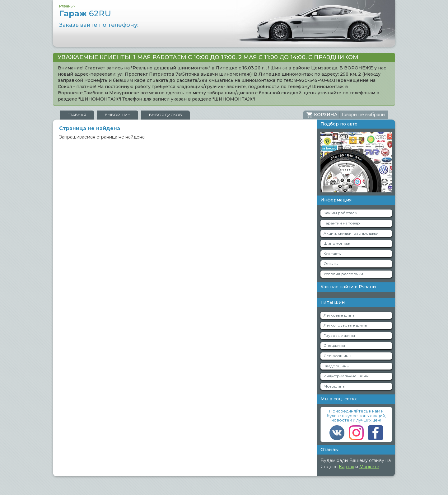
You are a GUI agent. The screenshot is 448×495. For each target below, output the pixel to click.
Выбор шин (118, 115)
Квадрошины (336, 366)
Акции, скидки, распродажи (351, 233)
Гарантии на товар (342, 223)
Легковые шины (339, 315)
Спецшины (334, 345)
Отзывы (331, 264)
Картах (346, 467)
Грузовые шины (339, 335)
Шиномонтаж (337, 243)
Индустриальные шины (346, 376)
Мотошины (334, 386)
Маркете (369, 467)
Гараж (85, 13)
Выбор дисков (166, 115)
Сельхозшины (337, 356)
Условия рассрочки (343, 274)
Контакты (333, 254)
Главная (77, 115)
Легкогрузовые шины (345, 325)
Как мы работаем (341, 213)
